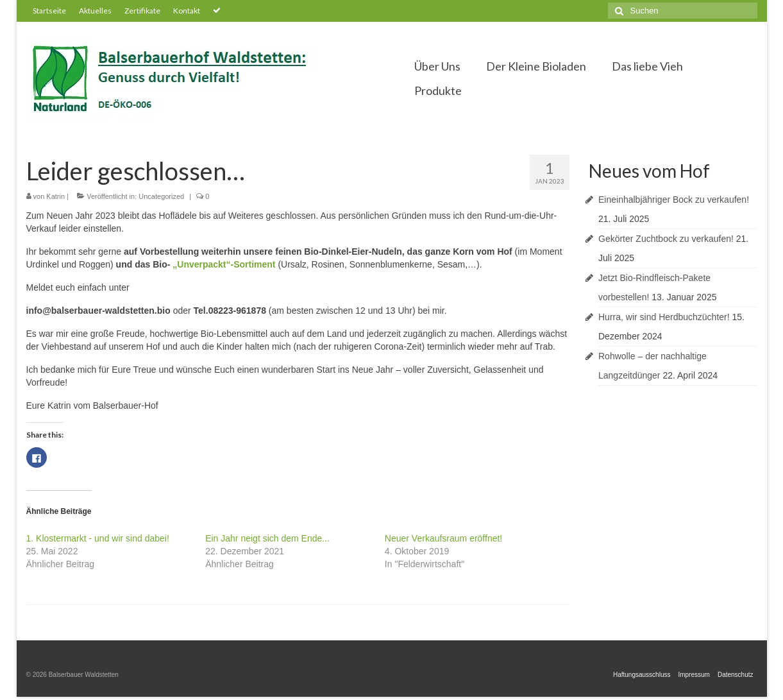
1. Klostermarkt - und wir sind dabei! (98, 538)
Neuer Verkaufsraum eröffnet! (443, 538)
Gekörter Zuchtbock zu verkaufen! (666, 239)
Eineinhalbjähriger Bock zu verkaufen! (674, 200)
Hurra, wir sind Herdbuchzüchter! (664, 317)
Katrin (55, 196)
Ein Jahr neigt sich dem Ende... (267, 538)
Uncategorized (161, 196)
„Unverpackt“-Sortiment (224, 264)
